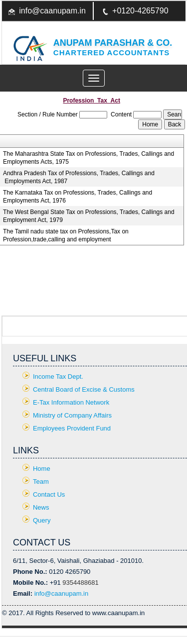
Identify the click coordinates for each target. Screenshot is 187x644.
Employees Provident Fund (72, 428)
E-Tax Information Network (71, 402)
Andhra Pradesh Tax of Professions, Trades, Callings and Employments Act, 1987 (79, 177)
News (41, 507)
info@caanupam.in (52, 11)
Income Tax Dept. (58, 376)
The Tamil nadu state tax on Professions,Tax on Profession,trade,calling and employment (66, 235)
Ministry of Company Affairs (72, 415)
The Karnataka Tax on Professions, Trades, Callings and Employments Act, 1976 (78, 197)
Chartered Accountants (112, 53)
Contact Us (49, 494)
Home (42, 469)
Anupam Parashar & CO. (113, 43)
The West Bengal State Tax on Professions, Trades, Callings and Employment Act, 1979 (89, 216)
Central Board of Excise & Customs (84, 389)
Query (42, 520)
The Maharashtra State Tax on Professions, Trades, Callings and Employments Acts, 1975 (89, 158)
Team (41, 482)
